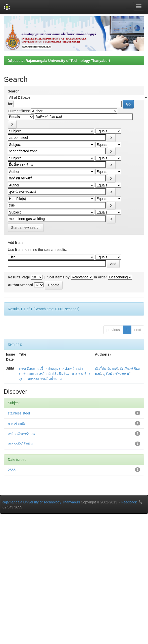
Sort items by (58, 277)
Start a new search (26, 228)
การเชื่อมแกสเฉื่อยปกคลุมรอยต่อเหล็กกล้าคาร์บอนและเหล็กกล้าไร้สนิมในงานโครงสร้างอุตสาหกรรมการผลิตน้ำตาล (55, 374)
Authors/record (20, 285)
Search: (14, 91)
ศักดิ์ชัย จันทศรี (106, 369)
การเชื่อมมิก (17, 423)
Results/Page (19, 277)
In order (101, 277)
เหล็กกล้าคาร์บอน (21, 434)
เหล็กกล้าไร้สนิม (20, 444)
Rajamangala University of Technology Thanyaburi (41, 502)
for (10, 104)
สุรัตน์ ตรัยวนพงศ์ (117, 374)
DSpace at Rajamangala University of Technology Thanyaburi (59, 61)
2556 (12, 470)
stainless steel (19, 413)
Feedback (129, 502)
